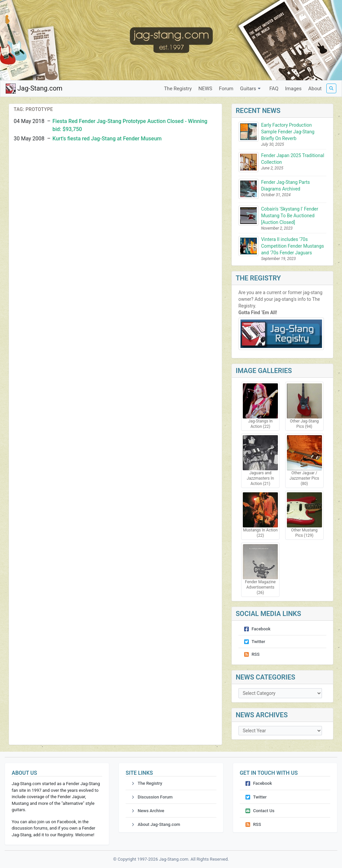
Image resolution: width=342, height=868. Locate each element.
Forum (226, 89)
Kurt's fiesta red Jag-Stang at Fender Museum (107, 139)
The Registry (178, 89)
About (315, 89)
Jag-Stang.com (34, 89)
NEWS (205, 89)
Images (294, 89)
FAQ (274, 89)
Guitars (251, 89)
